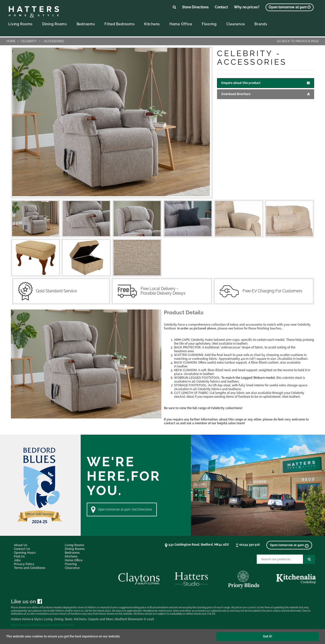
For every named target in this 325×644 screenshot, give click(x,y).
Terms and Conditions (30, 568)
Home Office (181, 24)
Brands (261, 24)
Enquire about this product (266, 83)
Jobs (17, 560)
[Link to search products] (174, 7)
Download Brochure (266, 94)
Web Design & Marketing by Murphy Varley (42, 625)
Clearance (236, 24)
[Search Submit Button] (309, 559)
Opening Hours (25, 553)
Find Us (19, 557)
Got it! (268, 636)
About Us (21, 545)
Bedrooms (86, 24)
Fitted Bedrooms (120, 24)
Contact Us (22, 549)
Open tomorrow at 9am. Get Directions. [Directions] (122, 509)
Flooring (209, 24)
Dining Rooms (55, 24)
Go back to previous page (298, 41)
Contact (221, 7)
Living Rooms (20, 24)
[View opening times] (290, 7)
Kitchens (152, 24)
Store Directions (195, 7)
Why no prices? (247, 7)
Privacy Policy (24, 564)
